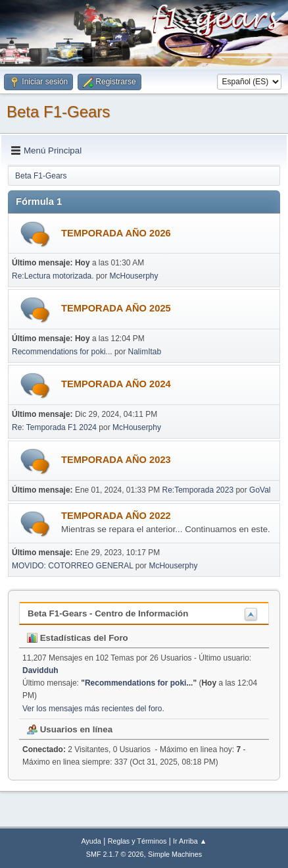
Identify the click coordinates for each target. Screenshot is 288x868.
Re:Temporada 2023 (198, 490)
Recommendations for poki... (62, 352)
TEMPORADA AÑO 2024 (116, 384)
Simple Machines (175, 854)
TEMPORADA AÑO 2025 (116, 308)
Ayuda (91, 841)
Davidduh (40, 670)
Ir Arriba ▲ (190, 841)
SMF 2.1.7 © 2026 (115, 854)
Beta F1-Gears (58, 112)
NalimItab (145, 352)
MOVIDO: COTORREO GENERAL (72, 566)
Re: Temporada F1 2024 (54, 427)
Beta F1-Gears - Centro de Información (108, 613)
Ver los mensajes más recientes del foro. (93, 709)
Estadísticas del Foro (78, 638)
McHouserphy (134, 276)
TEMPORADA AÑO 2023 (116, 460)
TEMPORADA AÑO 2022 (116, 516)
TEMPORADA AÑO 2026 (116, 233)
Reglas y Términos (137, 841)
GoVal (260, 490)
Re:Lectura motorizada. (53, 276)
